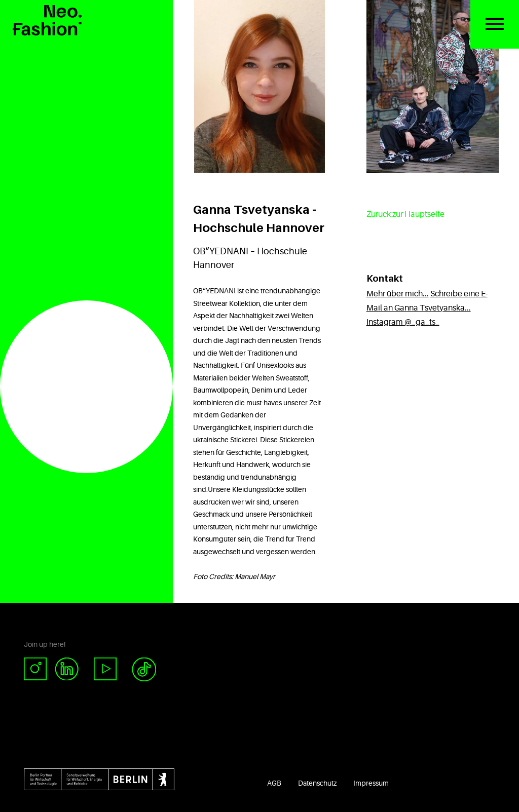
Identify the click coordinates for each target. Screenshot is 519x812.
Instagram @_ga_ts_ (403, 322)
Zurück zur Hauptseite (405, 214)
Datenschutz (317, 783)
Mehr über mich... (398, 294)
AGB (274, 783)
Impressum (371, 783)
